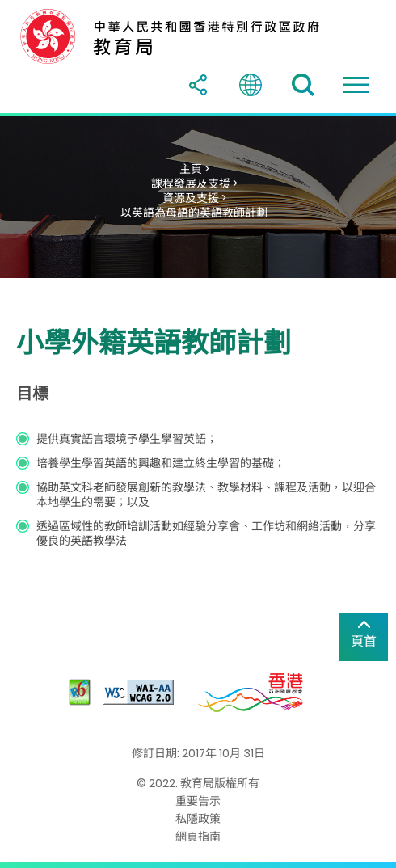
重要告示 (198, 801)
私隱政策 (198, 819)
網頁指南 (198, 836)
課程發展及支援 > (194, 183)
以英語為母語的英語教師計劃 (194, 213)
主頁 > (194, 169)
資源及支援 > (194, 198)
